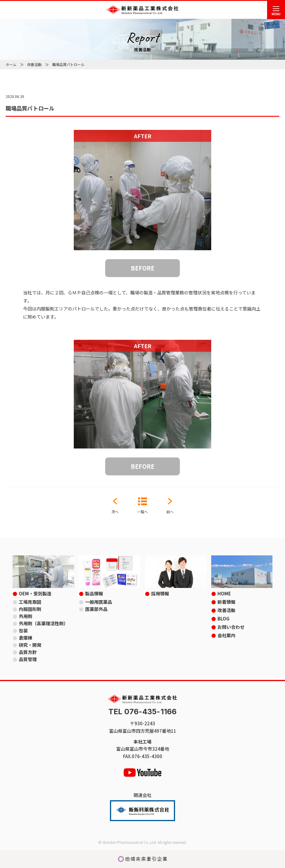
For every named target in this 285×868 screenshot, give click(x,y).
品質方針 (28, 652)
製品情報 (94, 593)
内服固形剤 (30, 609)
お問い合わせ (231, 627)
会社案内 (226, 635)
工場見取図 (30, 602)
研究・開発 (30, 645)
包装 (23, 630)
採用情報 (160, 593)
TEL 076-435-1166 (142, 712)
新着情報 (226, 602)
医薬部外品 (96, 609)
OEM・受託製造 (35, 593)
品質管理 (28, 659)
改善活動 (34, 64)
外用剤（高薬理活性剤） (43, 623)
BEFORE (143, 268)
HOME (224, 593)
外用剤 (26, 616)
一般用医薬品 (99, 602)
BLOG (223, 619)
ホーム (11, 64)
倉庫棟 (26, 638)
